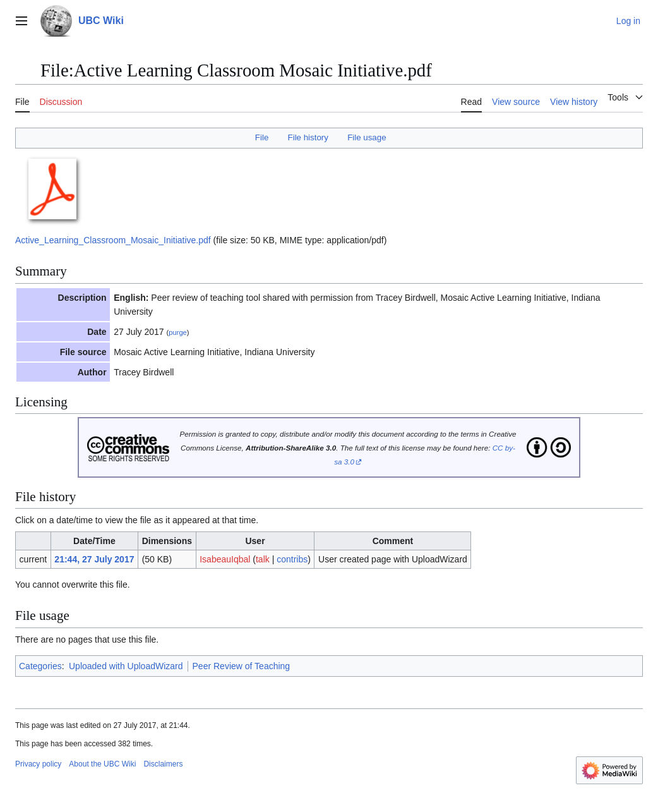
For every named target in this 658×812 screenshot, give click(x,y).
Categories (40, 666)
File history (308, 137)
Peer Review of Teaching (242, 666)
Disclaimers (163, 764)
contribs (292, 559)
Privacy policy (38, 764)
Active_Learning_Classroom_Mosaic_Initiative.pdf (113, 240)
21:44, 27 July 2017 (94, 559)
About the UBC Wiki (102, 764)
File (262, 137)
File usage (367, 137)
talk (263, 559)
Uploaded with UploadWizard (126, 666)
